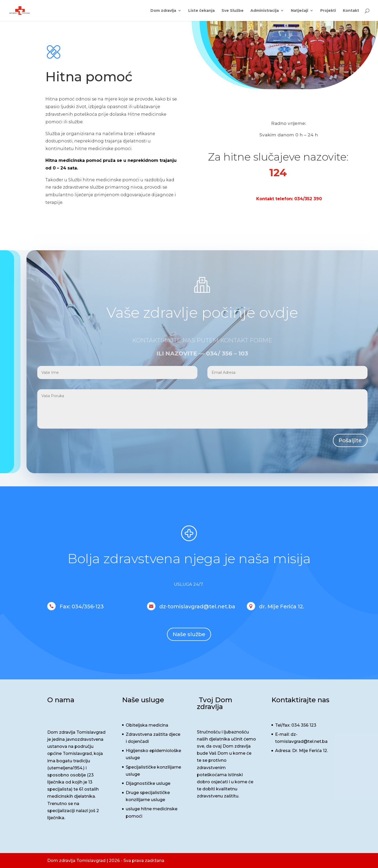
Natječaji (300, 11)
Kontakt (351, 11)
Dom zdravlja (163, 11)
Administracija (265, 11)
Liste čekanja (201, 11)
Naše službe (189, 634)
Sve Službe (233, 11)
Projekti (328, 11)
